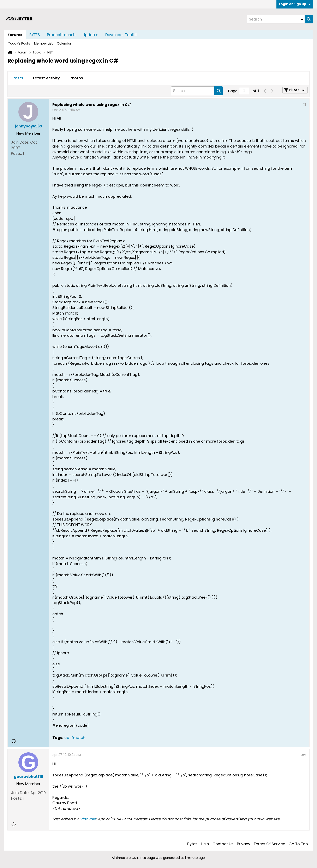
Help (205, 844)
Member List (43, 43)
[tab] (18, 78)
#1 (304, 105)
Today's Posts (19, 43)
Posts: (16, 153)
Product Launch (61, 35)
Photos (76, 78)
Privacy (244, 844)
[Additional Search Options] (302, 19)
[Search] (276, 19)
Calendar (64, 43)
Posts (18, 78)
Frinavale (88, 819)
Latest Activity (46, 78)
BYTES (35, 35)
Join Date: (20, 142)
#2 (304, 755)
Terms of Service (269, 844)
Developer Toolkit (121, 35)
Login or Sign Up (295, 4)
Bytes (192, 844)
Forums (15, 35)
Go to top (298, 844)
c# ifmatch (75, 738)
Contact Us (223, 844)
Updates (90, 35)
